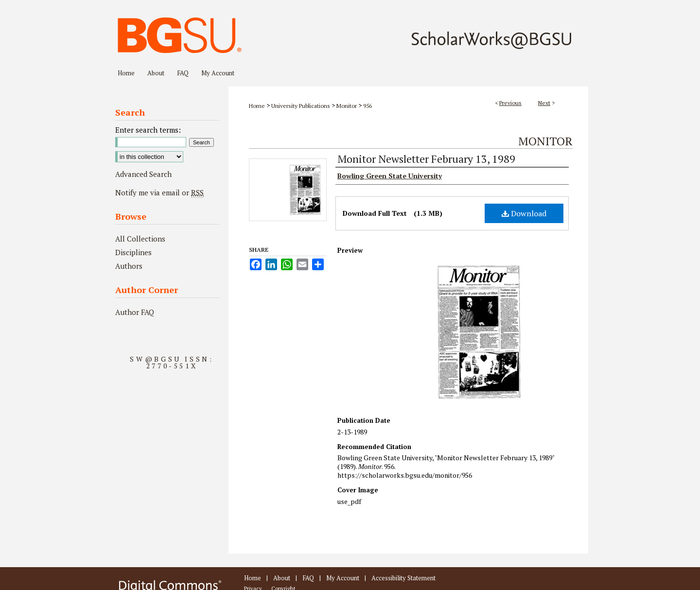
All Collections (140, 239)
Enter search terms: (148, 130)
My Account (343, 578)
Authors (129, 266)
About (282, 578)
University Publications (301, 106)
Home (257, 106)
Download (524, 213)
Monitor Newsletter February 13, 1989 (426, 159)
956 (367, 106)
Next (544, 103)
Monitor (347, 106)
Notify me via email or (159, 192)
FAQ (308, 578)
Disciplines (133, 252)
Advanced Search (143, 174)
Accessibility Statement (403, 578)
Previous (510, 103)
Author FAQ (135, 312)
